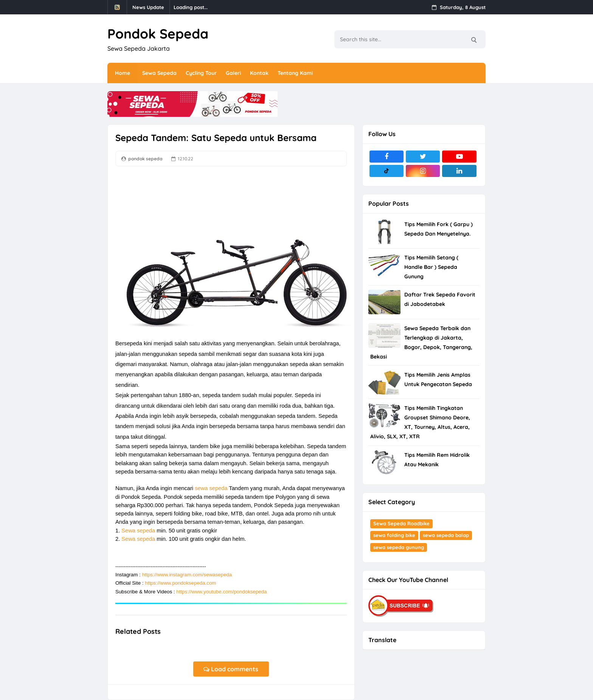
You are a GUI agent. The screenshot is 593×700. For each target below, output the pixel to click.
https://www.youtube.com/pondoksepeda (221, 592)
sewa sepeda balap (446, 535)
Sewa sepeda (138, 531)
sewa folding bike (394, 535)
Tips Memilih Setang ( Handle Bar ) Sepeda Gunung (431, 267)
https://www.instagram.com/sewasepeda (187, 575)
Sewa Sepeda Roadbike (401, 523)
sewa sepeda (211, 488)
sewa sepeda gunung (399, 547)
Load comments (231, 669)
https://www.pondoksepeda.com (180, 583)
